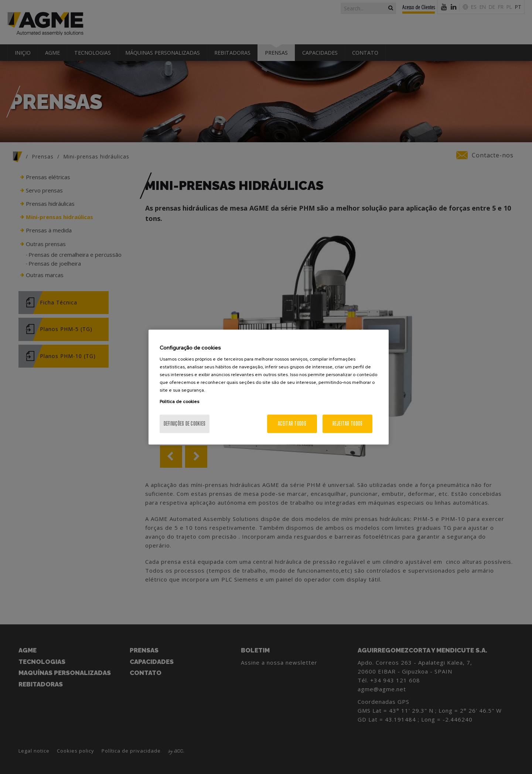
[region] (269, 387)
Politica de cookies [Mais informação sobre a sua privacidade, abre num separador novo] (179, 402)
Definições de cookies (185, 424)
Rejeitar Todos (348, 424)
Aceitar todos (292, 424)
